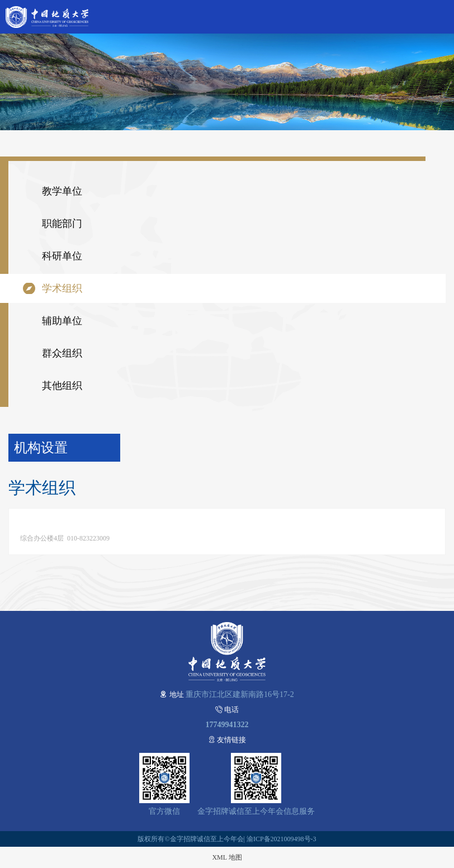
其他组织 (62, 386)
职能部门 (62, 224)
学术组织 (62, 288)
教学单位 (62, 191)
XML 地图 (227, 857)
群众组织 (62, 353)
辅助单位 (62, 321)
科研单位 (62, 256)
